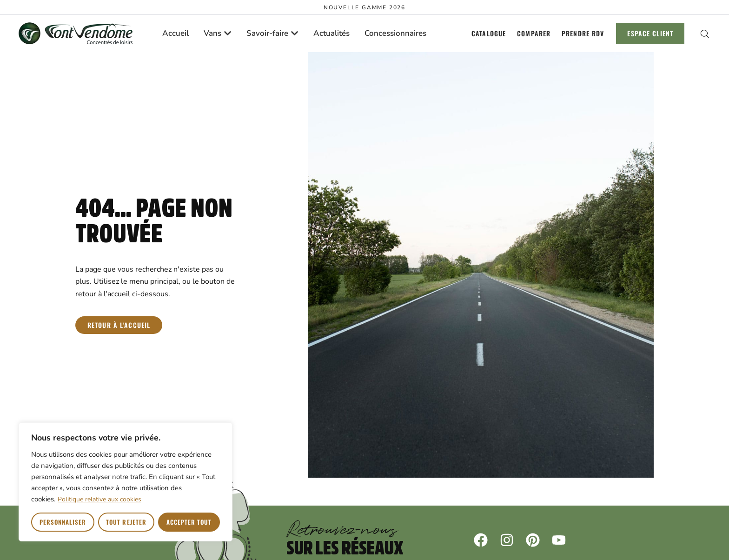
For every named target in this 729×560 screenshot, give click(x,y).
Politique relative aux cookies (99, 499)
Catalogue (489, 33)
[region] (126, 482)
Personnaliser (63, 522)
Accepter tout (189, 522)
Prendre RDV (583, 33)
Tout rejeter (126, 522)
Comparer (534, 33)
